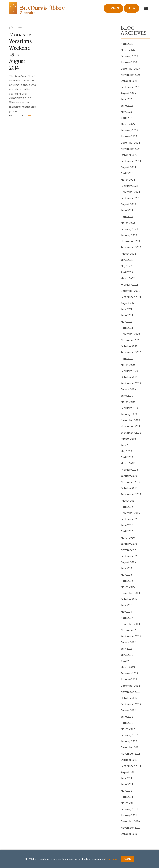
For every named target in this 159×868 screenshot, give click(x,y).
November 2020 (130, 340)
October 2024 (129, 155)
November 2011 (130, 753)
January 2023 (129, 235)
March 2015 (128, 587)
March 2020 (128, 365)
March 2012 (128, 729)
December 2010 (130, 821)
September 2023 (131, 198)
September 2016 (131, 519)
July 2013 (126, 649)
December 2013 (130, 624)
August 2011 (128, 772)
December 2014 (130, 593)
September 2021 (131, 297)
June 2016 (127, 525)
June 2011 (127, 784)
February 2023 (129, 229)
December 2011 (130, 747)
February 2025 (129, 130)
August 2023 (128, 204)
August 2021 (128, 303)
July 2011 (126, 778)
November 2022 (130, 241)
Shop (131, 8)
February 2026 (129, 56)
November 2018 (130, 426)
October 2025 (129, 81)
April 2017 (127, 507)
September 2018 (131, 433)
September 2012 (131, 704)
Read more (17, 115)
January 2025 (129, 136)
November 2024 (130, 149)
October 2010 (129, 834)
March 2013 (128, 667)
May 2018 (126, 451)
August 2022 (128, 254)
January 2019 (129, 414)
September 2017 (131, 494)
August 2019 (128, 389)
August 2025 (128, 93)
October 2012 (129, 698)
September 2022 (131, 247)
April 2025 (127, 118)
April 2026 (127, 44)
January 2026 (129, 62)
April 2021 (127, 328)
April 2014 (127, 618)
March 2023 (128, 223)
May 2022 (126, 266)
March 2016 (128, 537)
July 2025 (126, 99)
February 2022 (129, 284)
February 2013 (129, 673)
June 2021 (127, 315)
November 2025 (130, 75)
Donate (113, 8)
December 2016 (130, 513)
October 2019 (129, 377)
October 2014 (129, 599)
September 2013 (131, 636)
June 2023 (127, 210)
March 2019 (128, 402)
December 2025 (130, 68)
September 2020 (131, 352)
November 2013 (130, 630)
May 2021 (126, 321)
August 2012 (128, 710)
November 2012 (130, 692)
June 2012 (127, 716)
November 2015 (130, 550)
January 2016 (129, 544)
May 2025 (126, 112)
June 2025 (127, 105)
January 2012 (129, 741)
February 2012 (129, 735)
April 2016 (127, 531)
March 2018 (128, 463)
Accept (128, 859)
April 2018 (127, 457)
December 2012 (130, 686)
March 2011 (128, 803)
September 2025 (131, 87)
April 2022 (127, 272)
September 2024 (131, 161)
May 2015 (126, 574)
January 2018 (129, 476)
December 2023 (130, 192)
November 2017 (130, 482)
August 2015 (128, 562)
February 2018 (129, 470)
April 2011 (127, 797)
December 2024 (130, 142)
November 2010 (130, 828)
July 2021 (126, 309)
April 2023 (127, 217)
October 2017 (129, 488)
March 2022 (128, 278)
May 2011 (126, 790)
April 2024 (127, 173)
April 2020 (127, 358)
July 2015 (126, 568)
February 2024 (129, 186)
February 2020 (129, 371)
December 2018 (130, 420)
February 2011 (129, 809)
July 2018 (126, 445)
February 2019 (129, 408)
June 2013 (127, 655)
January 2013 (129, 679)
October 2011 (129, 760)
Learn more (111, 859)
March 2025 (128, 124)
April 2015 (127, 581)
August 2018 (128, 439)
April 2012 (127, 723)
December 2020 (130, 334)
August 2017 (128, 500)
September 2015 (131, 556)
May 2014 (126, 612)
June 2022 (127, 260)
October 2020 (129, 346)
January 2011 (129, 815)
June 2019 (127, 396)
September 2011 (131, 766)
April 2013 (127, 661)
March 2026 (128, 50)
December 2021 (130, 291)
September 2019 (131, 383)
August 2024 (128, 167)
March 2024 (128, 180)
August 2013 (128, 642)
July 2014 (126, 605)
